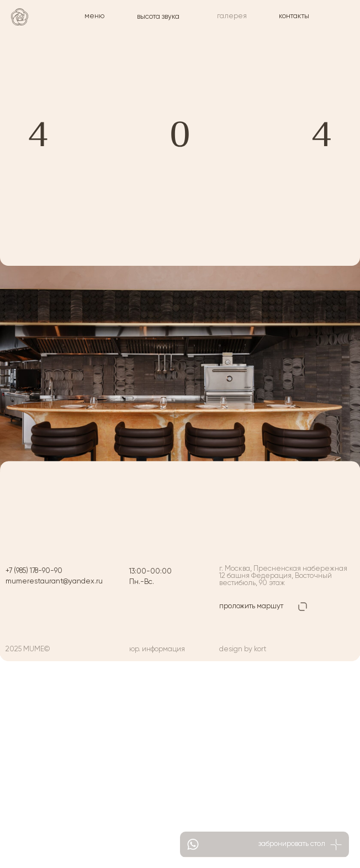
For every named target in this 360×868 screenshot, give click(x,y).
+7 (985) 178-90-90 (34, 571)
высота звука (158, 17)
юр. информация (157, 649)
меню (94, 16)
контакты (294, 16)
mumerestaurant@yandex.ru (54, 582)
